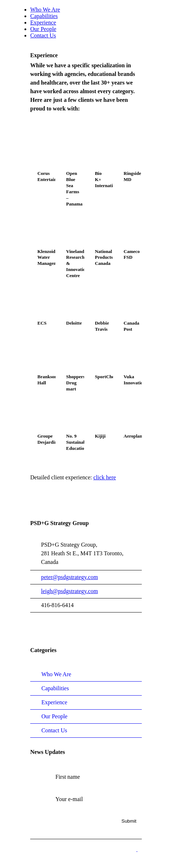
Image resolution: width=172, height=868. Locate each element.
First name (68, 777)
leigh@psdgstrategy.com (69, 591)
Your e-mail (69, 799)
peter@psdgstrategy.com (69, 577)
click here (105, 477)
